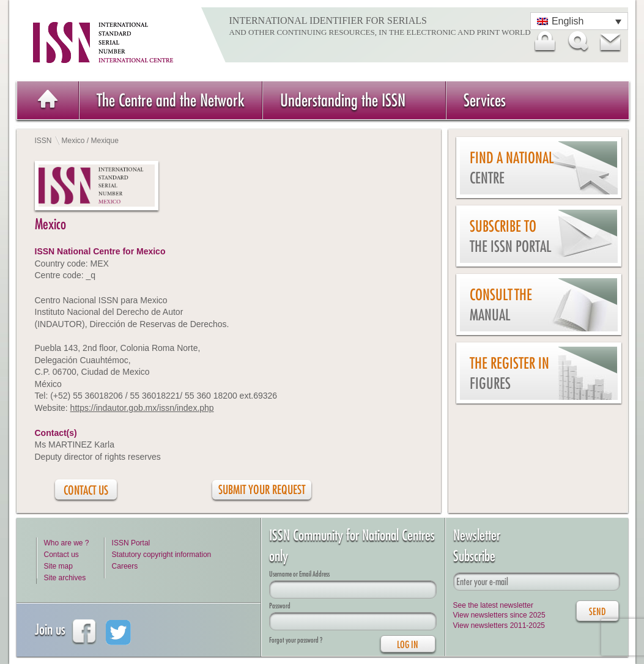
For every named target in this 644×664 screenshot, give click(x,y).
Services (485, 100)
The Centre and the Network (171, 100)
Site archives (65, 578)
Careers (125, 566)
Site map (58, 566)
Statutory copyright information (162, 555)
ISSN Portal (131, 543)
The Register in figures (509, 373)
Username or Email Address (299, 574)
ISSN (43, 141)
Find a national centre (512, 168)
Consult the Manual (501, 305)
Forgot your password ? (296, 640)
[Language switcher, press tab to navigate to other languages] (579, 21)
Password (280, 606)
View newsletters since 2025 (499, 615)
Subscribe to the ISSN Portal (510, 236)
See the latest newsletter (493, 605)
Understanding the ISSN (343, 100)
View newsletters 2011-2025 (499, 625)
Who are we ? (67, 543)
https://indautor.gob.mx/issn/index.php (142, 408)
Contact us (61, 555)
